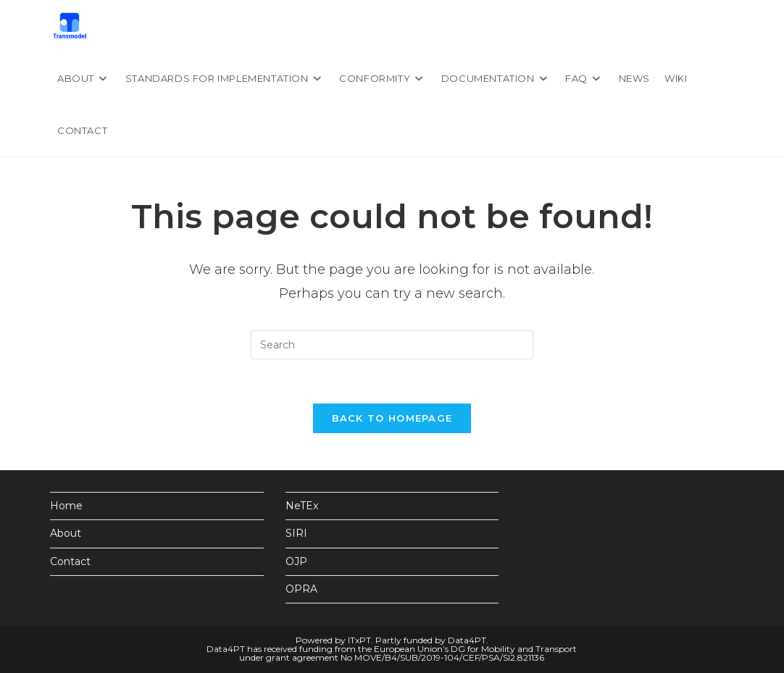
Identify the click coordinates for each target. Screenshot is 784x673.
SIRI (296, 533)
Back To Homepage (392, 418)
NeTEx (302, 506)
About (66, 533)
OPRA (301, 589)
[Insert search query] (392, 345)
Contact (70, 561)
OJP (296, 561)
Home (66, 506)
